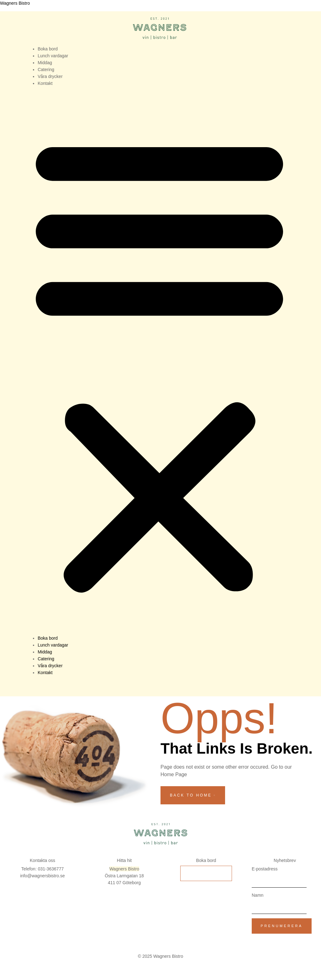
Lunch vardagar (53, 56)
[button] (159, 363)
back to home (193, 795)
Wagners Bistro (15, 3)
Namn (258, 895)
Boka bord (48, 49)
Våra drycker (50, 76)
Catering (46, 70)
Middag (45, 63)
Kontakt (45, 83)
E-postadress (265, 869)
